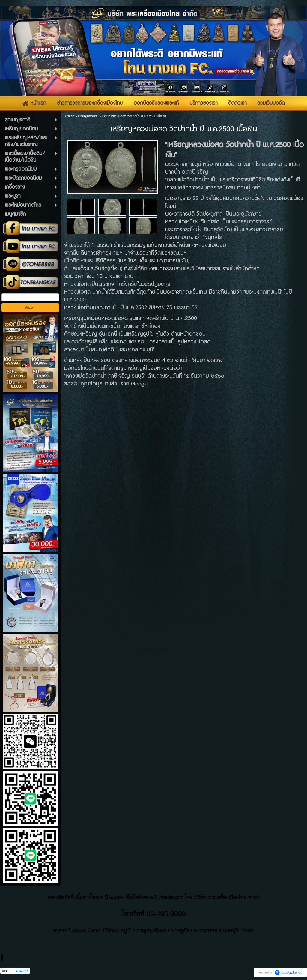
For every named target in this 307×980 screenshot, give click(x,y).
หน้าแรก (69, 116)
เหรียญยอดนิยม (88, 116)
